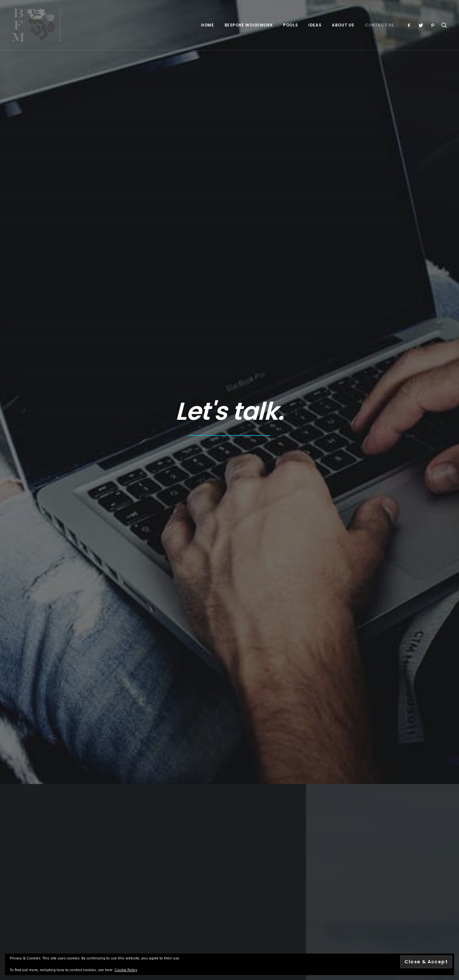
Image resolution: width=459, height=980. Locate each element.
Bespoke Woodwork (249, 25)
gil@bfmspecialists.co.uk (377, 285)
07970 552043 (365, 261)
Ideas (315, 25)
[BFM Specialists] (37, 25)
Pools (290, 25)
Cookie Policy (126, 970)
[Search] (443, 25)
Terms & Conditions (162, 882)
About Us (343, 25)
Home (207, 25)
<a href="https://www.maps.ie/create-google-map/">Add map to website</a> (153, 293)
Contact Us (380, 25)
